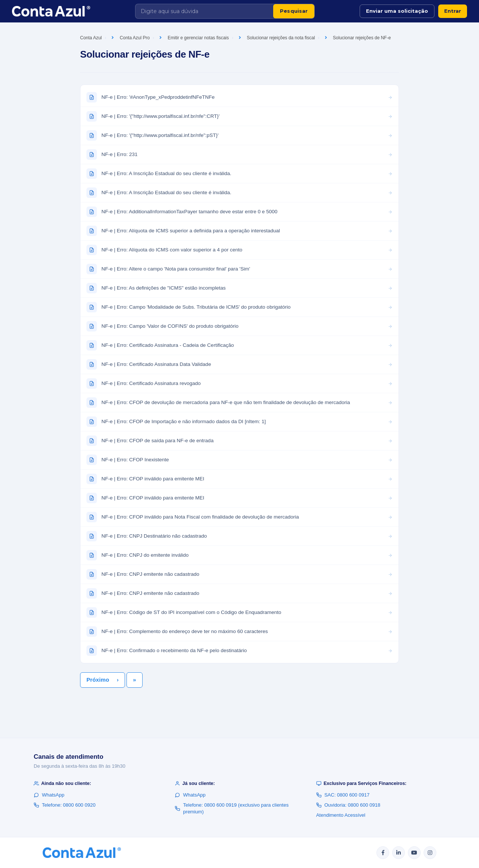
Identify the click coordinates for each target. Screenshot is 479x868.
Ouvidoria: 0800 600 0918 (348, 805)
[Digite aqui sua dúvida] (204, 11)
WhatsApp (49, 795)
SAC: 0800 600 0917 (343, 795)
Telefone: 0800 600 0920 (65, 805)
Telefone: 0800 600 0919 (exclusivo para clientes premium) (232, 808)
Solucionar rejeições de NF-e (362, 38)
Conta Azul (91, 38)
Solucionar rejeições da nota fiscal (281, 38)
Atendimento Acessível (341, 815)
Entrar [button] (453, 11)
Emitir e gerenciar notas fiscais (198, 38)
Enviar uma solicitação (397, 11)
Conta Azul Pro (135, 38)
